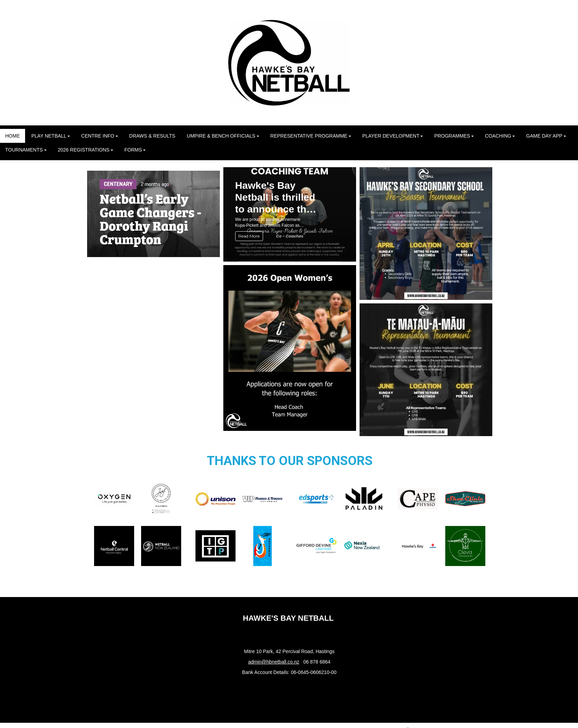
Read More (249, 236)
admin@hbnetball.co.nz (274, 662)
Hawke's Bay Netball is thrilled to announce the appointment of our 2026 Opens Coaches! (275, 197)
